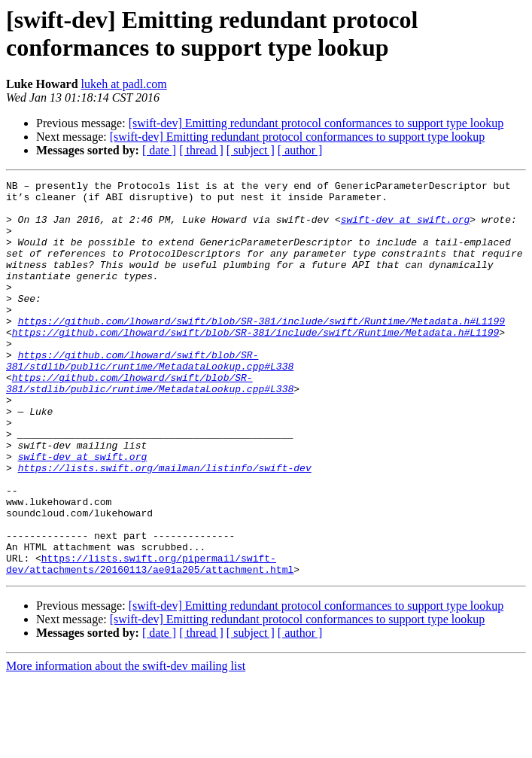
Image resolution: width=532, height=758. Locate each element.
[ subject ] (251, 150)
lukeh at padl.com (124, 84)
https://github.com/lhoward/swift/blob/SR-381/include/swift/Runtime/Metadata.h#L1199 (261, 350)
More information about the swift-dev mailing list (126, 745)
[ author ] (300, 150)
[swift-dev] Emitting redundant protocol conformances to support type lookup (316, 123)
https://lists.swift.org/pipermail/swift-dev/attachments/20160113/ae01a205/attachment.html (150, 641)
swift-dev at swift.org (406, 228)
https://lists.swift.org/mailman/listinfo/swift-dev (165, 526)
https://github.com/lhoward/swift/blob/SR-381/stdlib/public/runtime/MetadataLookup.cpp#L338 (150, 397)
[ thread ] (201, 150)
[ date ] (159, 150)
